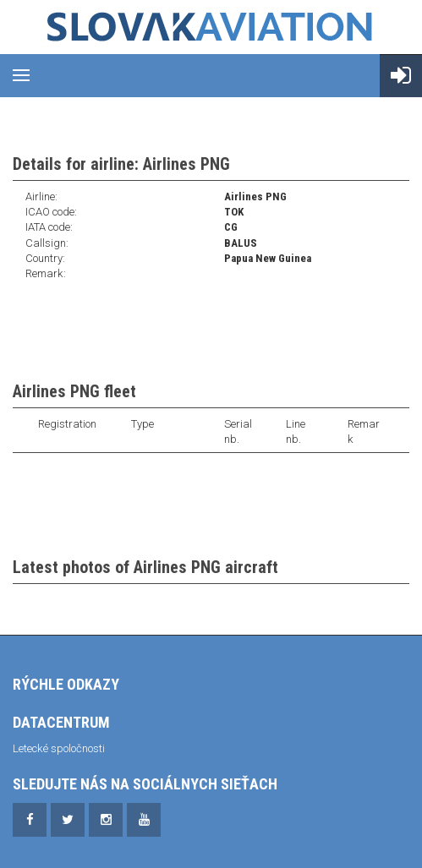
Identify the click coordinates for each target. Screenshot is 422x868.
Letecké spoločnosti (59, 748)
